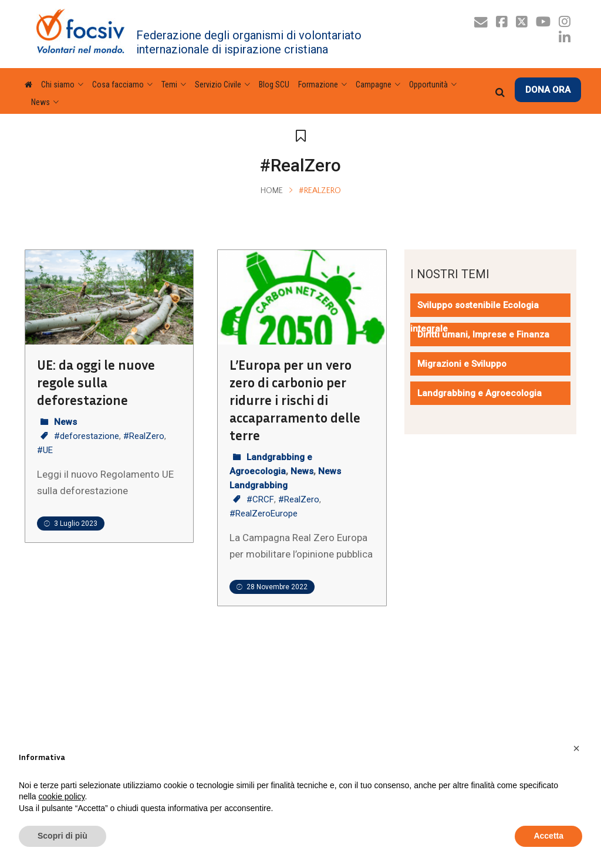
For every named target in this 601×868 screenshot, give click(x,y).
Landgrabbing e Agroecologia (480, 393)
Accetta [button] (548, 836)
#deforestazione (87, 436)
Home (272, 191)
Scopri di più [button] (63, 836)
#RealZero (144, 436)
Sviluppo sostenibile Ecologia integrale (475, 317)
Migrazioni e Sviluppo (462, 364)
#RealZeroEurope (264, 514)
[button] (576, 748)
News (65, 422)
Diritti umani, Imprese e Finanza (483, 335)
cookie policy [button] (61, 796)
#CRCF (260, 499)
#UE (45, 450)
